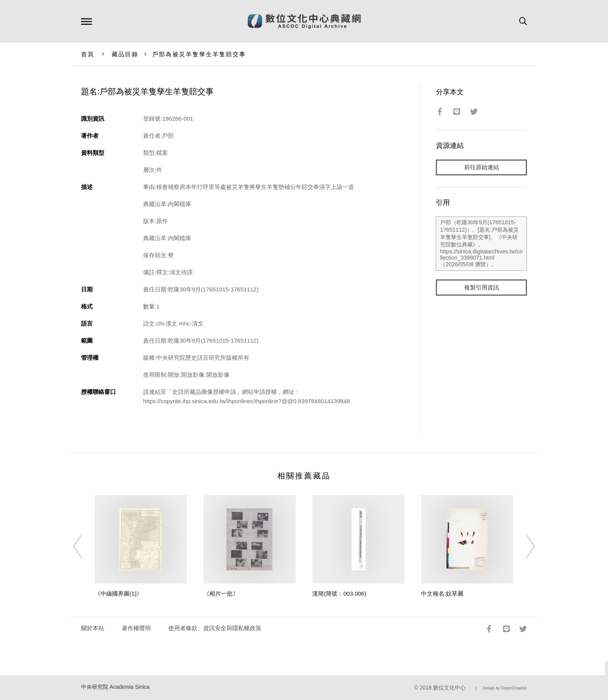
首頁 (88, 54)
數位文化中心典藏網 (304, 21)
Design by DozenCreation (505, 688)
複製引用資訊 (482, 288)
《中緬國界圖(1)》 (118, 593)
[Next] (523, 546)
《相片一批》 (221, 593)
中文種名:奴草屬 (442, 593)
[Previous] (85, 546)
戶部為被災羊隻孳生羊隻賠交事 (199, 54)
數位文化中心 (449, 688)
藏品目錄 (125, 54)
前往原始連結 (482, 167)
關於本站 (93, 628)
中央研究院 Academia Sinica (115, 687)
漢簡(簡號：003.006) (339, 593)
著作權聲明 (136, 628)
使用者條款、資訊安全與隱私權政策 (215, 628)
